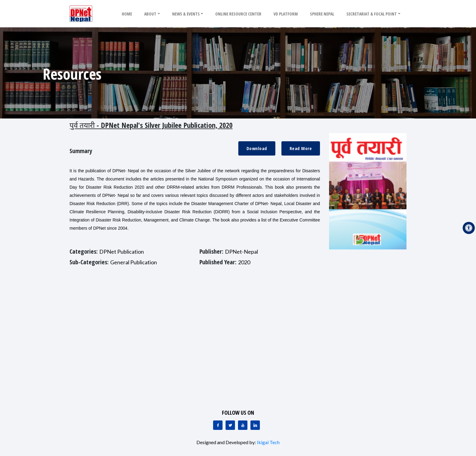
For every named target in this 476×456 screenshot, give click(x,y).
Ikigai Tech (268, 442)
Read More (301, 148)
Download (257, 148)
